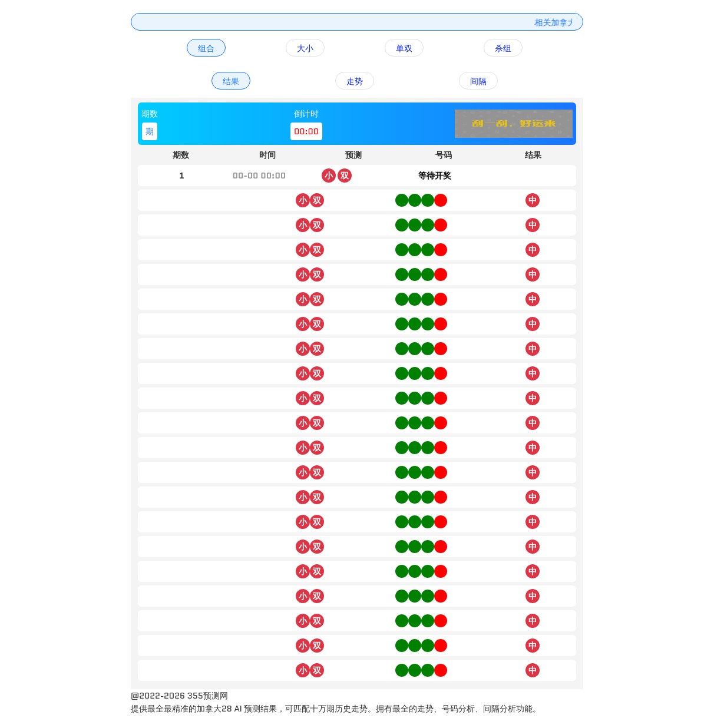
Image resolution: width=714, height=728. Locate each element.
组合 (206, 48)
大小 (305, 48)
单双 (404, 48)
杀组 (503, 48)
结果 (231, 81)
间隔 (478, 81)
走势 (355, 81)
